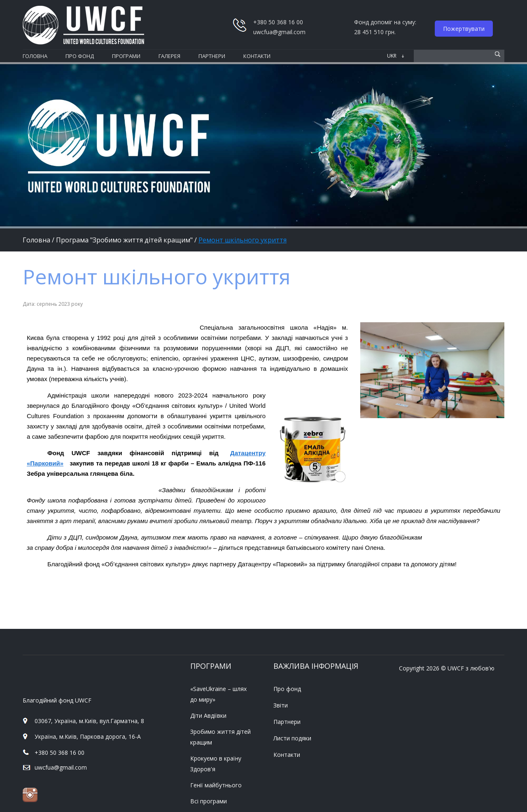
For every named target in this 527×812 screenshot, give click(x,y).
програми (126, 56)
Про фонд (287, 689)
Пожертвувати (464, 29)
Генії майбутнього (216, 785)
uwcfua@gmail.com (279, 32)
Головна (35, 56)
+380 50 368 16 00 (59, 753)
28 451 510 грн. (375, 32)
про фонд (80, 56)
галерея (169, 56)
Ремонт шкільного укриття (243, 240)
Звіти (281, 705)
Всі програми (209, 801)
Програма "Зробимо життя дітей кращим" (124, 240)
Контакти (287, 755)
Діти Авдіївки (208, 715)
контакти (257, 56)
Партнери (287, 722)
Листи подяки (292, 738)
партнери (212, 56)
